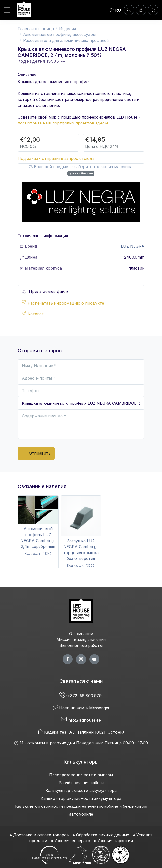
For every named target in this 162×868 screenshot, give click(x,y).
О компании (81, 634)
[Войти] (141, 10)
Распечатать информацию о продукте (66, 303)
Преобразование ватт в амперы (81, 775)
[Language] (115, 10)
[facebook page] (68, 659)
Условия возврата (72, 841)
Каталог (36, 314)
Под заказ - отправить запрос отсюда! (57, 158)
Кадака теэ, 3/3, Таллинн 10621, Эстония (81, 732)
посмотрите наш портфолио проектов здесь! (63, 123)
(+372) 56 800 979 (81, 696)
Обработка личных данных (103, 835)
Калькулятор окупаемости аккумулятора (81, 798)
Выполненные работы (81, 645)
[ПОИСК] (129, 10)
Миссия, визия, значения (81, 639)
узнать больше (81, 173)
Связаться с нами (81, 681)
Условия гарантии (115, 841)
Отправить (36, 454)
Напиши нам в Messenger (81, 708)
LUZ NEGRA (133, 246)
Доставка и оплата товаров (41, 835)
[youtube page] (94, 659)
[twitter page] (81, 659)
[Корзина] (153, 10)
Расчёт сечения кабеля (81, 783)
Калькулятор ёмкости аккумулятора (81, 790)
